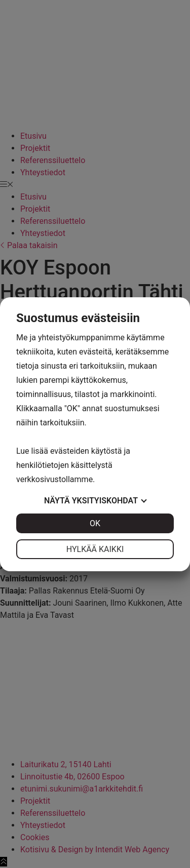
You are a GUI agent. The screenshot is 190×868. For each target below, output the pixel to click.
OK (95, 523)
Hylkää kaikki (95, 549)
